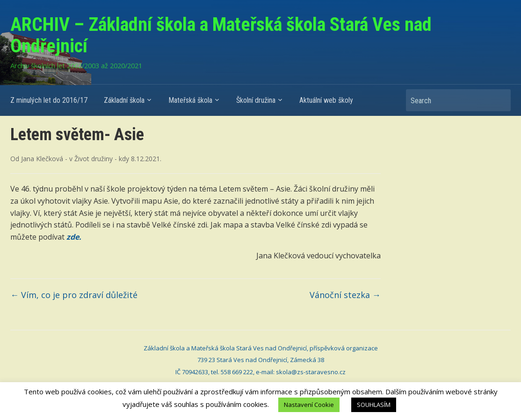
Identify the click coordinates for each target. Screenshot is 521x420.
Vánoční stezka (345, 295)
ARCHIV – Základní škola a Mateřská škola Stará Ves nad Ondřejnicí (221, 35)
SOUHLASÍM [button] (374, 405)
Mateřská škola (190, 100)
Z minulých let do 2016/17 (49, 100)
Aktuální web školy (326, 100)
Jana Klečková (42, 159)
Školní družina (256, 100)
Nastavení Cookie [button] (309, 405)
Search (499, 100)
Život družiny (94, 159)
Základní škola (124, 100)
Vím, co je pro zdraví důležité (74, 295)
